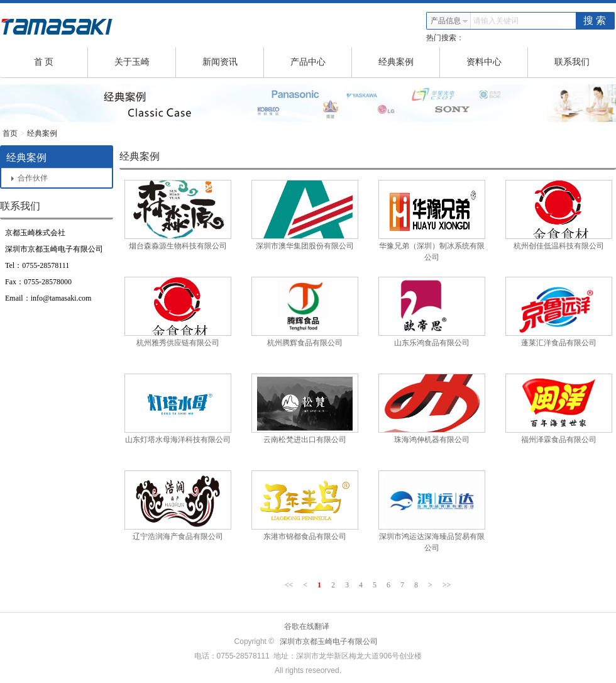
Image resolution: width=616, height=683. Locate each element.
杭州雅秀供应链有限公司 (178, 343)
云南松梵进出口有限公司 (305, 440)
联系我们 (572, 62)
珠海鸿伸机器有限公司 (432, 440)
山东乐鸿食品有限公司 (432, 343)
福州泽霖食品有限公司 (559, 440)
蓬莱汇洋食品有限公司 (559, 343)
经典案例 (410, 62)
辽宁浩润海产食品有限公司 (178, 536)
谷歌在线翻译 (307, 626)
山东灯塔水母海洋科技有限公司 (178, 440)
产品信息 (449, 21)
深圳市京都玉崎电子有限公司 (329, 641)
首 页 (61, 62)
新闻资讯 (234, 62)
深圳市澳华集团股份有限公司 (305, 246)
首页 (10, 133)
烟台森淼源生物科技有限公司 (178, 246)
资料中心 (498, 62)
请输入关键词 (496, 21)
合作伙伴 (30, 178)
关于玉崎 (146, 62)
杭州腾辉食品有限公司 (305, 343)
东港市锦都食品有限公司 (305, 536)
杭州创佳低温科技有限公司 (559, 246)
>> (447, 585)
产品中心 (322, 62)
